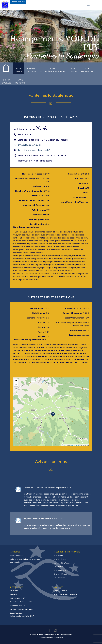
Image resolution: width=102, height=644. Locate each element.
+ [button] (16, 381)
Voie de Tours (59, 578)
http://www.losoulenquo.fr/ (34, 150)
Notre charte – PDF (18, 598)
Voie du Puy (59, 555)
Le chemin (14, 591)
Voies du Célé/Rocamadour (65, 563)
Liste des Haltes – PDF (19, 606)
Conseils (13, 594)
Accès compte (18, 2)
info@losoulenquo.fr (30, 145)
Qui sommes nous (17, 555)
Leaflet (64, 445)
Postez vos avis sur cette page (66, 594)
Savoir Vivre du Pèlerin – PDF (21, 602)
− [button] (16, 385)
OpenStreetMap (75, 445)
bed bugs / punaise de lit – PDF (22, 609)
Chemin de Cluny (61, 559)
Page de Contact (61, 591)
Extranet (57, 598)
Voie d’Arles (59, 567)
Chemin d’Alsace (61, 574)
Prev (3, 36)
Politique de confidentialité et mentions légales (51, 635)
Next (99, 36)
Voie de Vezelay (60, 570)
